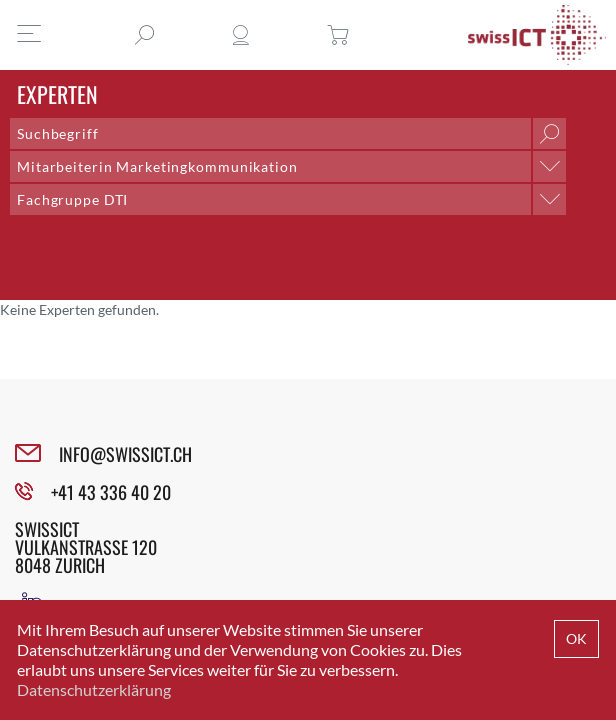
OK (576, 638)
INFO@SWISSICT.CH (125, 454)
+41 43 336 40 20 (111, 492)
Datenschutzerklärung (94, 689)
